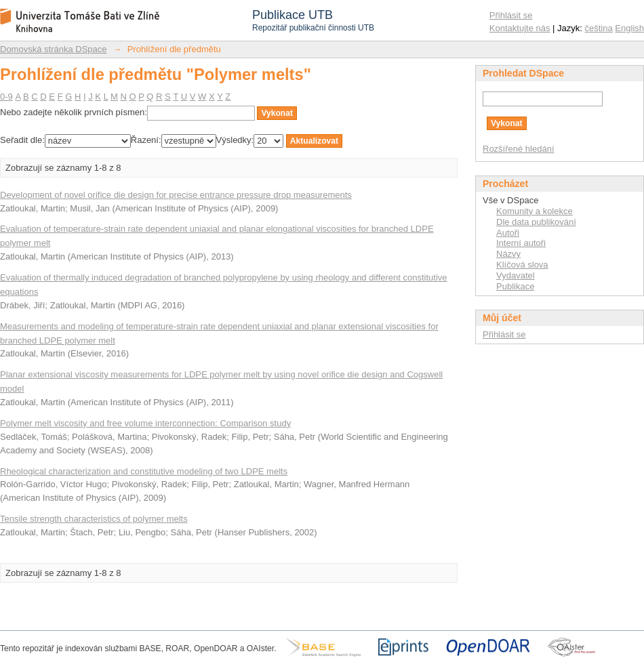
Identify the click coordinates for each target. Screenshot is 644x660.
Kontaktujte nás (520, 28)
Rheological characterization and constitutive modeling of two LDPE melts (144, 471)
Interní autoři (521, 243)
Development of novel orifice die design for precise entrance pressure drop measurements (176, 195)
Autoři (508, 233)
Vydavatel (516, 275)
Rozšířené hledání (519, 149)
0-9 (6, 97)
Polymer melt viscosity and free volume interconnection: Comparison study (145, 423)
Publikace (515, 286)
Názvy (508, 254)
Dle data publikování (536, 222)
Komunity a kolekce (535, 211)
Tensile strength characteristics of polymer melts (94, 519)
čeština (599, 28)
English (629, 28)
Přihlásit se (511, 15)
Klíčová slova (522, 265)
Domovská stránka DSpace (54, 49)
